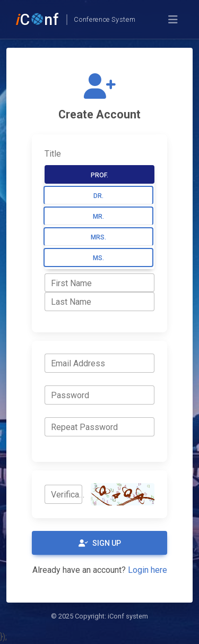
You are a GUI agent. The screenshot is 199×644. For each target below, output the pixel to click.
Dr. (98, 196)
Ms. (98, 258)
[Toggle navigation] (173, 20)
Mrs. (98, 237)
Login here (148, 570)
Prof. (99, 175)
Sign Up (100, 543)
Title (53, 154)
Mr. (98, 217)
